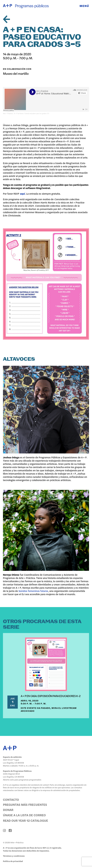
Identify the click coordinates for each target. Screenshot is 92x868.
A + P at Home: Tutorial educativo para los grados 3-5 (31, 114)
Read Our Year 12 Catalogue (25, 820)
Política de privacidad (13, 861)
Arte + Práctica (8, 114)
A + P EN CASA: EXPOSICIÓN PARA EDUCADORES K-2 (51, 696)
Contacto (11, 799)
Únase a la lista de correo (24, 815)
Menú (84, 6)
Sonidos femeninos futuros (33, 591)
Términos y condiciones (14, 856)
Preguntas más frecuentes (25, 804)
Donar (8, 810)
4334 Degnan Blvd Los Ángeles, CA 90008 (13, 775)
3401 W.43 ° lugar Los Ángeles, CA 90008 (13, 761)
